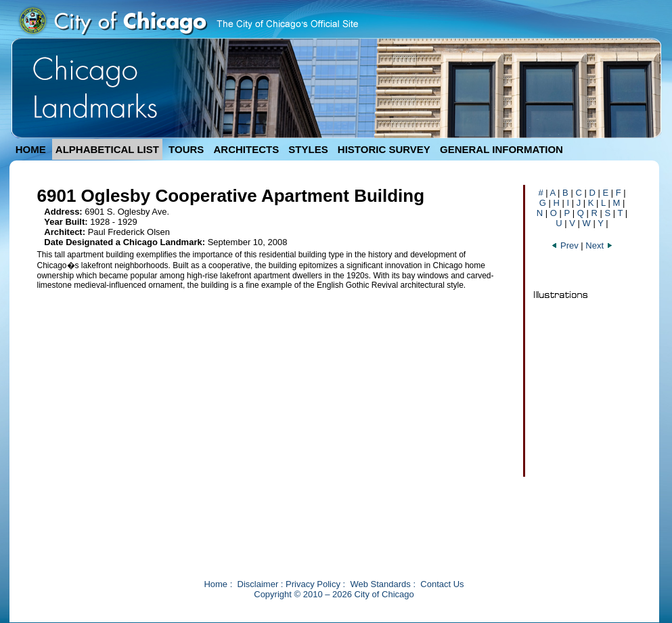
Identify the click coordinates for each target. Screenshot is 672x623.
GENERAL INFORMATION (501, 149)
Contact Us (442, 584)
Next (599, 245)
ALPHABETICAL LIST (107, 149)
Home (216, 584)
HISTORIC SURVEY (384, 149)
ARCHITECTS (246, 149)
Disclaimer (258, 584)
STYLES (308, 149)
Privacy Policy (313, 584)
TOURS (186, 149)
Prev (566, 245)
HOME (31, 149)
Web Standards (380, 584)
